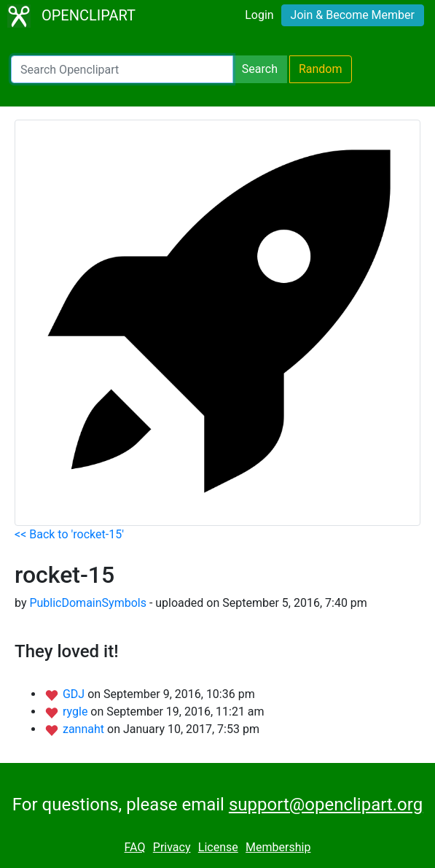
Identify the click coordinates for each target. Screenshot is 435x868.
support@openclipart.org (326, 805)
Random (321, 69)
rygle (77, 712)
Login (259, 15)
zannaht (85, 729)
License (218, 847)
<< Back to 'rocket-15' (69, 534)
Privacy (172, 847)
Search (260, 69)
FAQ (135, 847)
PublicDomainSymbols (88, 603)
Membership (278, 847)
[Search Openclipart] (122, 69)
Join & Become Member (353, 15)
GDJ (75, 694)
